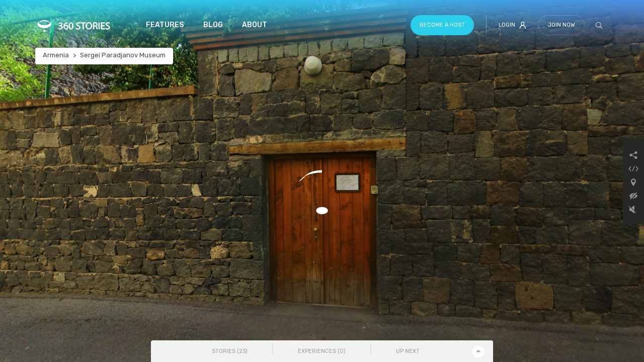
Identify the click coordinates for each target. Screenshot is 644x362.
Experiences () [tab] (322, 351)
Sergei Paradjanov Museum (123, 55)
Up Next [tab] (408, 351)
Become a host (442, 25)
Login (512, 25)
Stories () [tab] (230, 351)
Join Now (561, 25)
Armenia (56, 55)
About (255, 25)
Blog (213, 25)
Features (165, 25)
